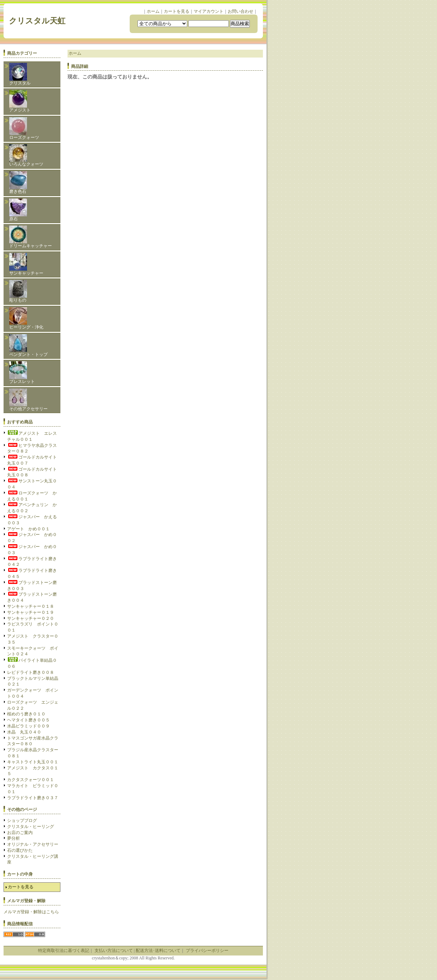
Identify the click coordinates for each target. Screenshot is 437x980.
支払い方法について (114, 951)
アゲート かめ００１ (28, 529)
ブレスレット (22, 373)
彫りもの (18, 291)
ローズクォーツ (24, 129)
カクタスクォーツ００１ (31, 780)
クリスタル (20, 74)
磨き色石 (18, 183)
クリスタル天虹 (41, 21)
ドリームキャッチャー (31, 237)
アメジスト (20, 101)
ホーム (153, 11)
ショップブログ (22, 821)
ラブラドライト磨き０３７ (33, 798)
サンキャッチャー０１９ (31, 612)
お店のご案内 (20, 833)
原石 (18, 210)
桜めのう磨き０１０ (26, 714)
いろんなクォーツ (26, 155)
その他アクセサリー (28, 400)
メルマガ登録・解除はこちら (31, 912)
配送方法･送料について (158, 951)
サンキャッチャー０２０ (31, 618)
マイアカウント (209, 11)
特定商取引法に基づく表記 (64, 951)
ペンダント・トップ (28, 346)
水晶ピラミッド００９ (28, 726)
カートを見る (177, 11)
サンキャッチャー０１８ (31, 606)
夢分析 (14, 838)
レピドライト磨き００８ (31, 672)
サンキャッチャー (26, 264)
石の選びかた (20, 850)
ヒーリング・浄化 (26, 318)
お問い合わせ (241, 11)
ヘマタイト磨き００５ (28, 720)
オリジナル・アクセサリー (33, 844)
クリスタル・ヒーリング (31, 827)
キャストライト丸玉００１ (33, 762)
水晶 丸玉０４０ (24, 732)
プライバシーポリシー (207, 951)
